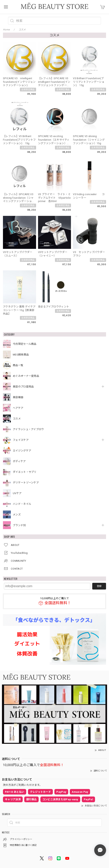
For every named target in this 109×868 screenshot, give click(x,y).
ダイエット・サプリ (25, 472)
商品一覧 (18, 365)
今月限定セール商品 (25, 344)
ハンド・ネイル (22, 504)
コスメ (17, 419)
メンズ (17, 515)
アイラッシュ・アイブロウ (28, 429)
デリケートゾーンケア (26, 483)
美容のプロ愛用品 (23, 387)
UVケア (17, 493)
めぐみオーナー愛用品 (26, 376)
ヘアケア (18, 408)
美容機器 (18, 397)
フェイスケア (21, 440)
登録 (99, 586)
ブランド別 (19, 525)
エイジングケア (22, 451)
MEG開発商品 (21, 355)
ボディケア (19, 461)
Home (6, 30)
